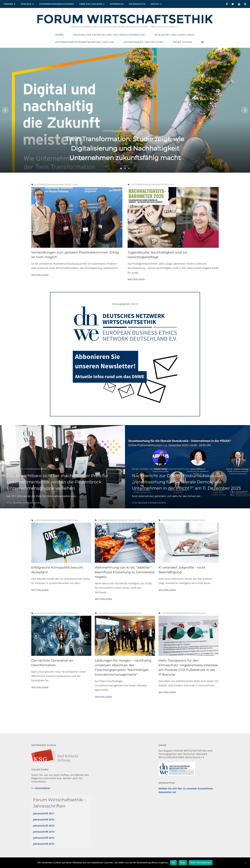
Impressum (117, 4)
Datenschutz (137, 4)
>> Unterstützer (41, 788)
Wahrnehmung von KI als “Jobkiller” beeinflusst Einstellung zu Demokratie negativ (125, 572)
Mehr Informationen (201, 863)
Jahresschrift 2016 (44, 820)
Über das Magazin (91, 4)
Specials (26, 4)
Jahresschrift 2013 (44, 838)
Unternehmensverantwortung (56, 185)
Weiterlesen (40, 275)
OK (174, 863)
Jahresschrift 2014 (44, 832)
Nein (183, 863)
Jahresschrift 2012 (44, 844)
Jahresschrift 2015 (44, 826)
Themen (8, 4)
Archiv (155, 4)
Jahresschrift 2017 (44, 813)
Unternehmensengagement (57, 4)
